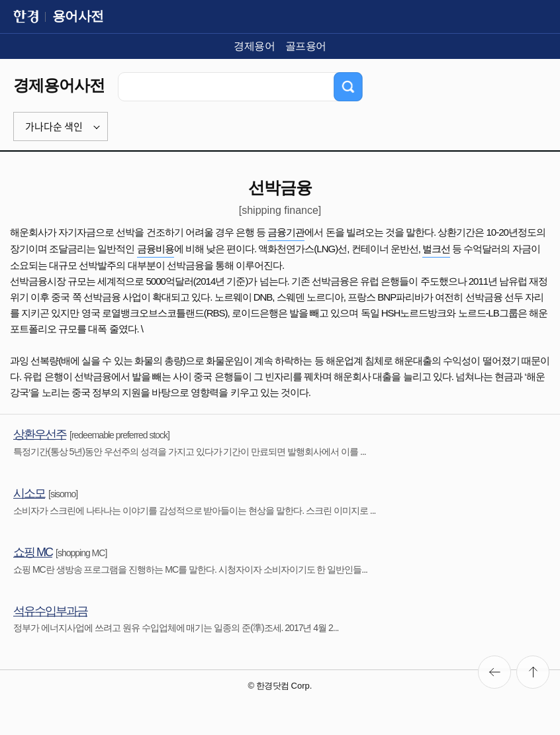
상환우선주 (40, 434)
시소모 (29, 493)
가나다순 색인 (54, 126)
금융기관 (286, 232)
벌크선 (436, 249)
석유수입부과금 (50, 611)
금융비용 (156, 249)
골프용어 (306, 46)
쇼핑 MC (33, 552)
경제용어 (254, 46)
